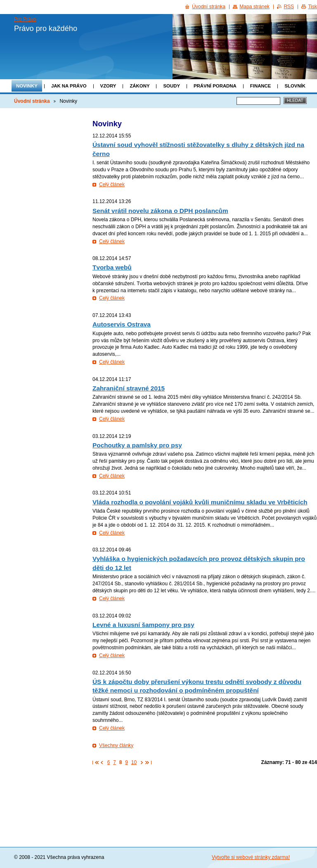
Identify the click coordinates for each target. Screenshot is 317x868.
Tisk (312, 7)
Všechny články (116, 745)
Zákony (140, 86)
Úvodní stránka (32, 101)
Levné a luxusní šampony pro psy (143, 625)
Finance (261, 86)
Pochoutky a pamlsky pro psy (137, 445)
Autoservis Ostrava (122, 324)
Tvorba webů (112, 267)
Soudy (172, 86)
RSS (289, 7)
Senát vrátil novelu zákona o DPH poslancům (160, 211)
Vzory (108, 86)
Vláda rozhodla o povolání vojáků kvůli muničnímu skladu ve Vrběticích (200, 502)
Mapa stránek (254, 7)
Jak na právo (69, 86)
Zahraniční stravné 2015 (129, 388)
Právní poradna (215, 86)
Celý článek (112, 184)
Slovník (295, 86)
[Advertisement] (205, 792)
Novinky (27, 86)
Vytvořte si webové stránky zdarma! (251, 857)
